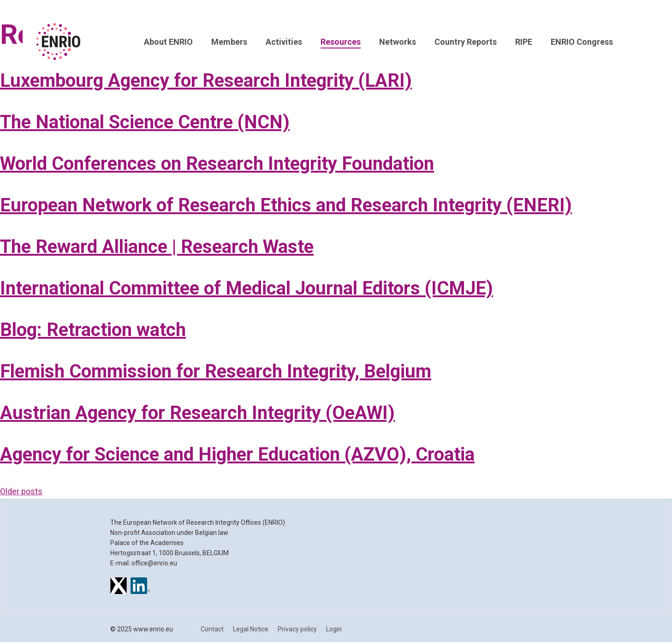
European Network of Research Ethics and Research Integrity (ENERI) (286, 205)
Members (229, 42)
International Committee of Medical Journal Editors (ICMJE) (247, 288)
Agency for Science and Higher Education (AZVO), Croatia (237, 454)
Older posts (21, 491)
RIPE (524, 42)
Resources (341, 42)
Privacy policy (297, 629)
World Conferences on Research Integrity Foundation (217, 164)
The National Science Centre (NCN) (145, 122)
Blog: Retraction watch (93, 330)
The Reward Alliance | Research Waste (157, 247)
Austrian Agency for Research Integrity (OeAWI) (197, 413)
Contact (212, 629)
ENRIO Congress (582, 42)
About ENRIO (168, 42)
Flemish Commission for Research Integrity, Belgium (216, 371)
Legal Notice (251, 629)
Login (334, 629)
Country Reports (466, 42)
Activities (284, 42)
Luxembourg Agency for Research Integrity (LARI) (206, 81)
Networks (398, 42)
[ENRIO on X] (119, 587)
